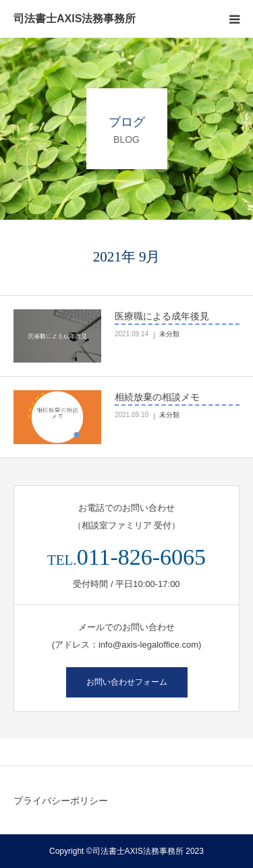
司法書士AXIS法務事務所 (75, 19)
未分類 (169, 334)
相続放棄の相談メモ (157, 397)
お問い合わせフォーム (127, 682)
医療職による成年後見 (162, 316)
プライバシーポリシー (61, 801)
